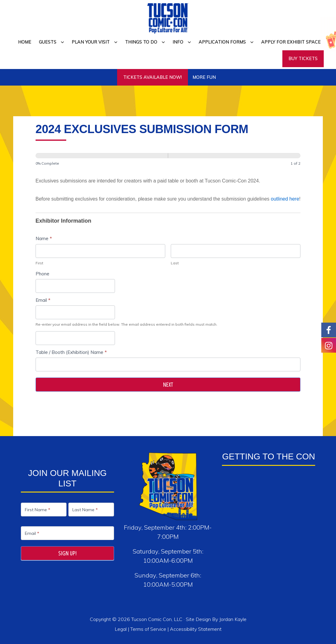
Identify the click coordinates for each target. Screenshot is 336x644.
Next (168, 385)
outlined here (285, 199)
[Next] (234, 156)
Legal (121, 629)
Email (43, 300)
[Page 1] (102, 156)
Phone (42, 274)
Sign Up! (67, 553)
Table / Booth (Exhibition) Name (71, 352)
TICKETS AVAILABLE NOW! (153, 77)
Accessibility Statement (196, 629)
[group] (168, 161)
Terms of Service (148, 629)
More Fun (204, 77)
